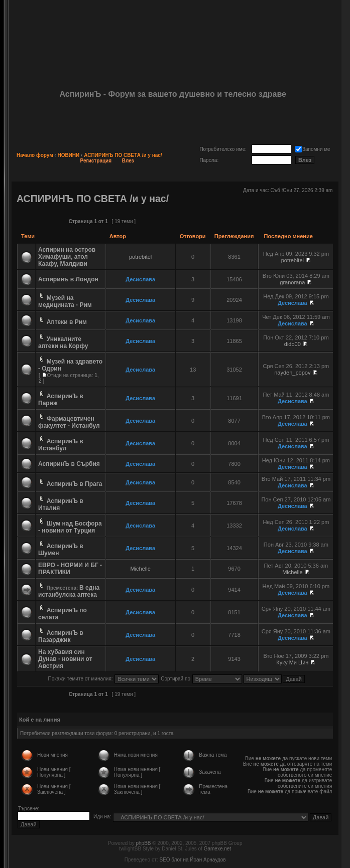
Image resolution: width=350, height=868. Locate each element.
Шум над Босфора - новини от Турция (70, 527)
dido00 (293, 344)
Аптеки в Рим (67, 322)
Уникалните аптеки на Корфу (63, 342)
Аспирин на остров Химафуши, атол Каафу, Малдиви (67, 257)
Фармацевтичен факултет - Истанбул (69, 422)
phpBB (143, 843)
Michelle (140, 569)
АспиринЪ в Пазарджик (61, 636)
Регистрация (96, 161)
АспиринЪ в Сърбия (69, 464)
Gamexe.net (217, 849)
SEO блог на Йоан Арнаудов (192, 860)
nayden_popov (292, 373)
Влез (128, 161)
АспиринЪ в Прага (75, 484)
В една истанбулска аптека (69, 591)
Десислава (140, 279)
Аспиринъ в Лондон (68, 279)
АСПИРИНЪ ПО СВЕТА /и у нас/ (123, 155)
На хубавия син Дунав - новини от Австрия (65, 659)
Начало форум (35, 155)
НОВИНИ (68, 155)
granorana (292, 282)
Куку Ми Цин (292, 662)
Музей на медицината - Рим (65, 301)
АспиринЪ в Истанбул (61, 445)
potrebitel (140, 257)
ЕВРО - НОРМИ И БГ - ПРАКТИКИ (70, 569)
